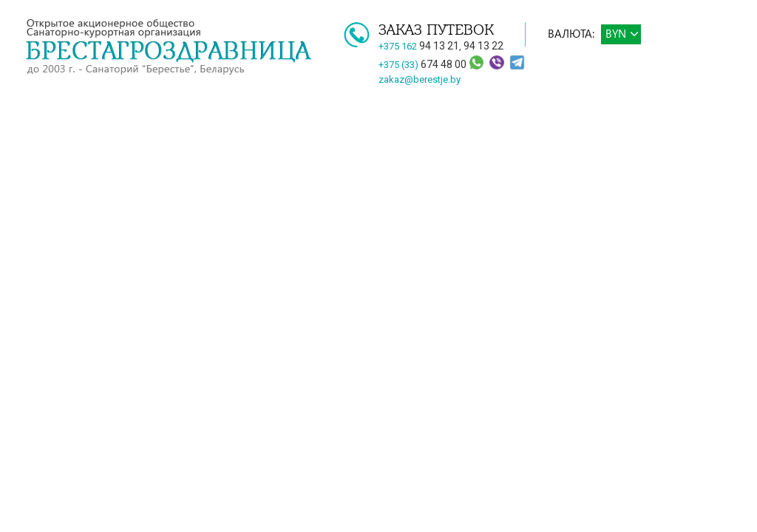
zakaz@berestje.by (420, 79)
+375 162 (419, 46)
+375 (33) (424, 65)
